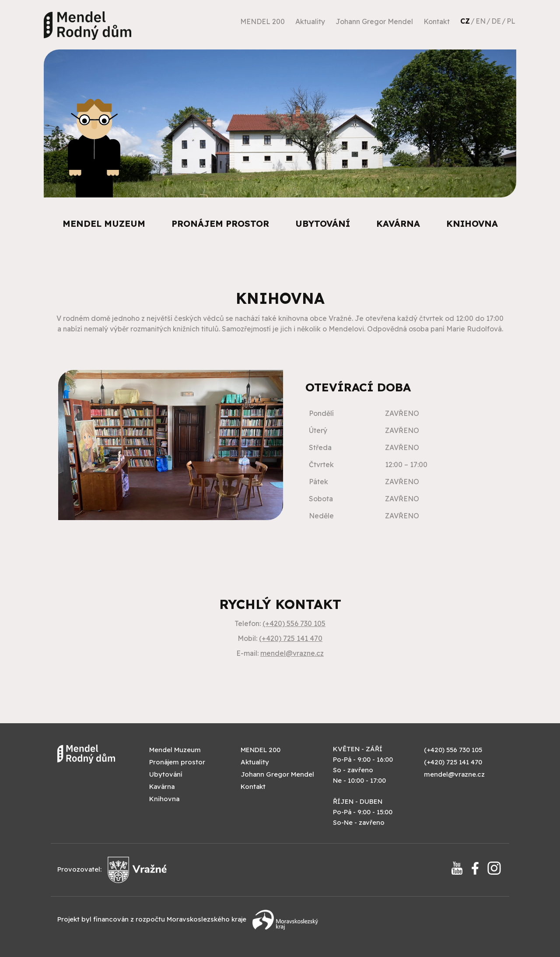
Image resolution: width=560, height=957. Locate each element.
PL (511, 21)
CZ (465, 21)
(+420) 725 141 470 (291, 638)
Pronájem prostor (220, 223)
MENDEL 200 (262, 21)
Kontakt (437, 21)
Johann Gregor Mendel (374, 21)
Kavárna (398, 223)
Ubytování (323, 223)
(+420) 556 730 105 (294, 623)
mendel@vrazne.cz (292, 653)
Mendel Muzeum (104, 223)
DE (496, 21)
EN (481, 21)
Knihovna (472, 223)
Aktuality (310, 21)
